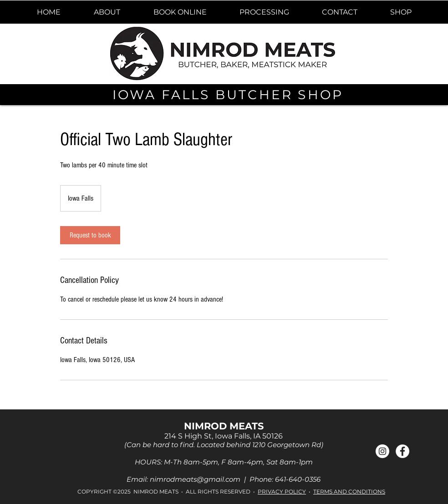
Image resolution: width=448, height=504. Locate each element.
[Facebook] (402, 451)
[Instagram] (382, 451)
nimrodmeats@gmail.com (195, 479)
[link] (90, 235)
